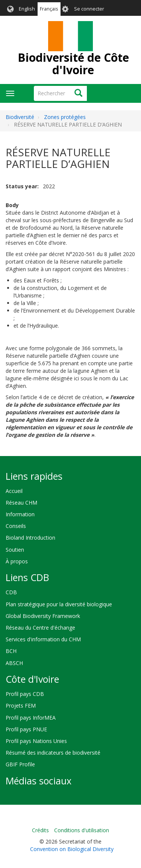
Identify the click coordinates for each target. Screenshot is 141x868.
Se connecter (89, 9)
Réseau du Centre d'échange (40, 628)
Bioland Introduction (30, 538)
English (27, 9)
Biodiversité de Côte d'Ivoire (73, 64)
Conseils (16, 526)
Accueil (14, 491)
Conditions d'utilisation (82, 830)
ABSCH (14, 663)
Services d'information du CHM (43, 639)
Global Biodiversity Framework (43, 616)
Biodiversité (20, 117)
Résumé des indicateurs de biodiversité (53, 753)
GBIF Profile (20, 764)
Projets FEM (21, 706)
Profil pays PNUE (26, 729)
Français (49, 9)
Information (20, 514)
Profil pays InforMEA (31, 718)
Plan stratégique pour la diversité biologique (59, 604)
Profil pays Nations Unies (36, 741)
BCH (11, 651)
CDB (11, 592)
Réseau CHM (21, 503)
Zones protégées (65, 117)
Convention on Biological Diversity (72, 849)
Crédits (40, 830)
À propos (17, 561)
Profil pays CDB (25, 694)
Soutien (15, 550)
